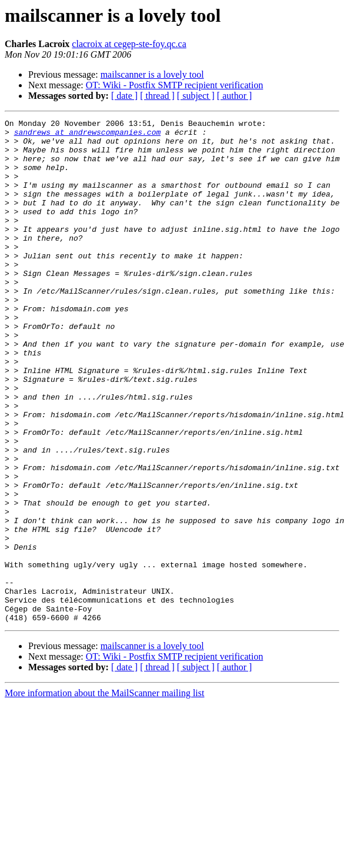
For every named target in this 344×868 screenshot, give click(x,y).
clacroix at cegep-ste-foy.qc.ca (129, 44)
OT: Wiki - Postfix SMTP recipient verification (175, 85)
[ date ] (124, 96)
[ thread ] (157, 96)
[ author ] (235, 96)
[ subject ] (196, 96)
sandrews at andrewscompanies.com (88, 135)
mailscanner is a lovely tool (152, 74)
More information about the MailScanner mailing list (104, 794)
